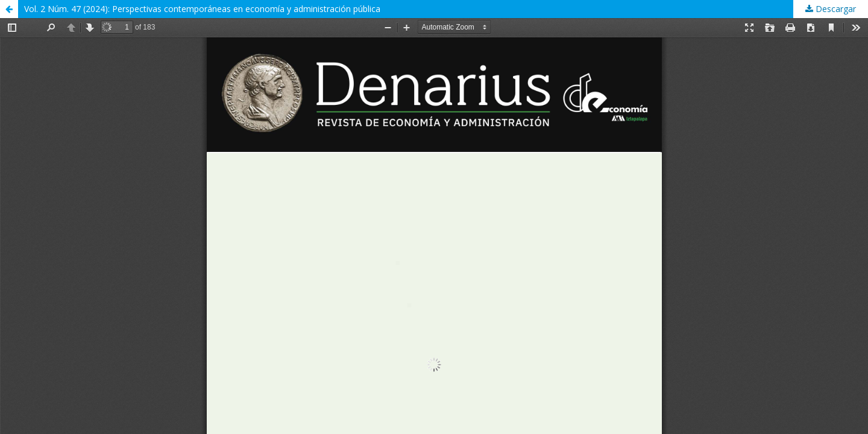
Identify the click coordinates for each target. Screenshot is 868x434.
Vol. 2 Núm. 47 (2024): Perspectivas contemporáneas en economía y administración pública (202, 9)
